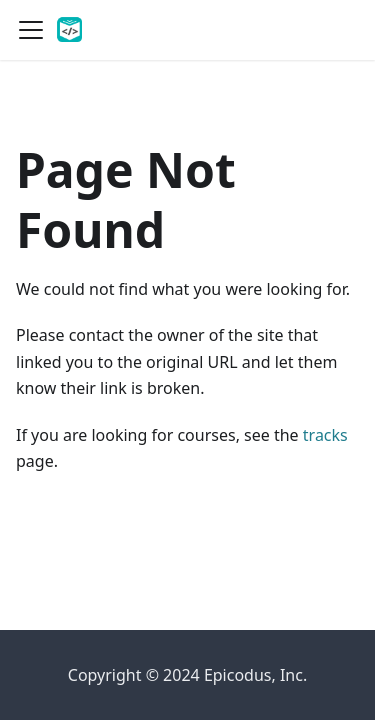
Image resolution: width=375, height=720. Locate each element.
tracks (325, 435)
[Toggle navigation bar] (31, 30)
